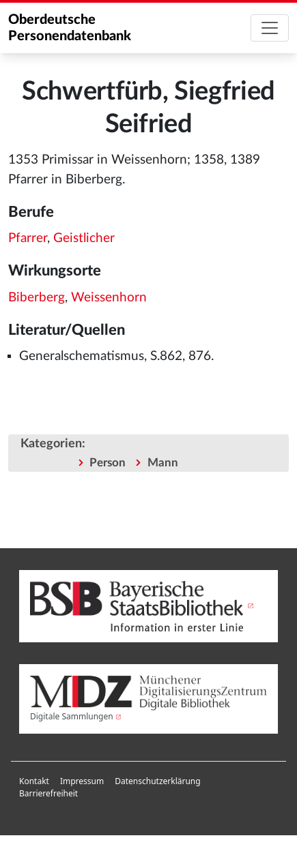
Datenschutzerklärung (157, 781)
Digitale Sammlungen (72, 716)
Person (108, 463)
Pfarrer (28, 238)
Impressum (82, 781)
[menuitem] (34, 781)
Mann (163, 463)
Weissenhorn (109, 298)
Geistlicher (84, 238)
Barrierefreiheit (48, 793)
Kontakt (34, 781)
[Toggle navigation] (270, 28)
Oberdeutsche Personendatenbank (70, 28)
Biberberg (37, 298)
